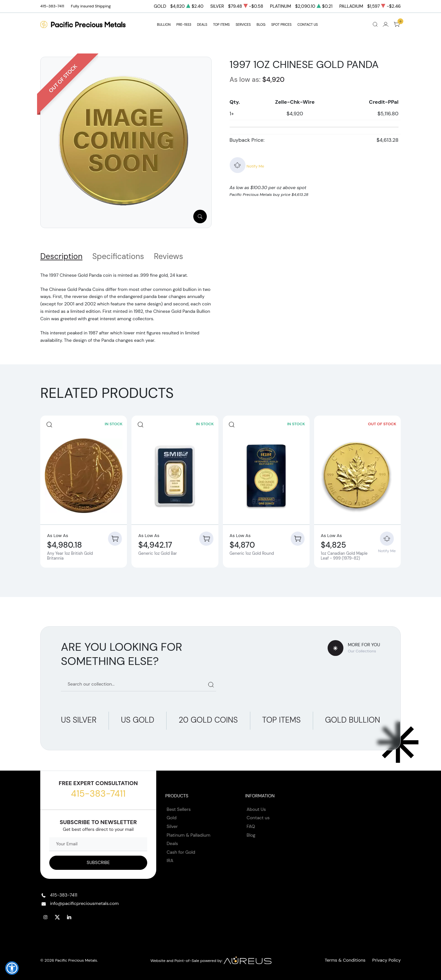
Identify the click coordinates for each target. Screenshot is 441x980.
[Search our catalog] (139, 682)
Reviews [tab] (168, 256)
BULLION (164, 25)
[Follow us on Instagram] (45, 915)
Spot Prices (281, 25)
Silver (172, 824)
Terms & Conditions (351, 958)
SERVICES (243, 25)
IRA (170, 858)
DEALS (202, 25)
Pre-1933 (184, 25)
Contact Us (308, 25)
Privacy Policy (388, 958)
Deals (172, 841)
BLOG (261, 25)
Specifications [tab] (118, 256)
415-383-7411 (98, 791)
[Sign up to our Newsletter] (98, 860)
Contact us (258, 815)
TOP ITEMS (221, 25)
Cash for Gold (181, 850)
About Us (256, 807)
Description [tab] (61, 256)
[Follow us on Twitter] (57, 915)
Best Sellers (179, 807)
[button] (12, 968)
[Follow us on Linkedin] (69, 915)
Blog (251, 832)
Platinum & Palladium (188, 832)
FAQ (251, 824)
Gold (172, 815)
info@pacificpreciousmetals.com (84, 901)
